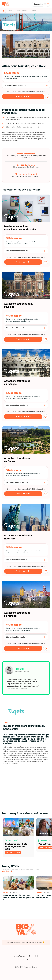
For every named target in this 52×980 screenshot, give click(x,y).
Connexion (38, 4)
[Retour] (4, 11)
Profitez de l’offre (23, 97)
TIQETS (34, 11)
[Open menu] (48, 4)
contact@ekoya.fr (19, 956)
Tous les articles (8, 872)
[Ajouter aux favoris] (48, 97)
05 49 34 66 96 (34, 956)
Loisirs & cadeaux (22, 11)
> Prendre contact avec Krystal (17, 689)
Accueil (10, 11)
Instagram (31, 960)
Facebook (21, 960)
